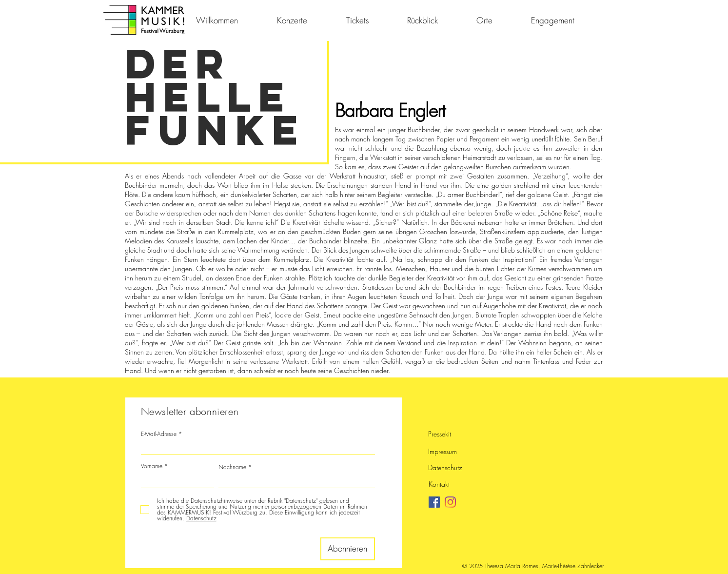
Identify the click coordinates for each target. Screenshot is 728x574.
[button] (434, 20)
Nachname (232, 467)
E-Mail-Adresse (159, 434)
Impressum (443, 451)
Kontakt (439, 484)
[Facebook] (434, 502)
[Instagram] (450, 502)
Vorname (152, 466)
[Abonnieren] (348, 549)
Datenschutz (445, 467)
